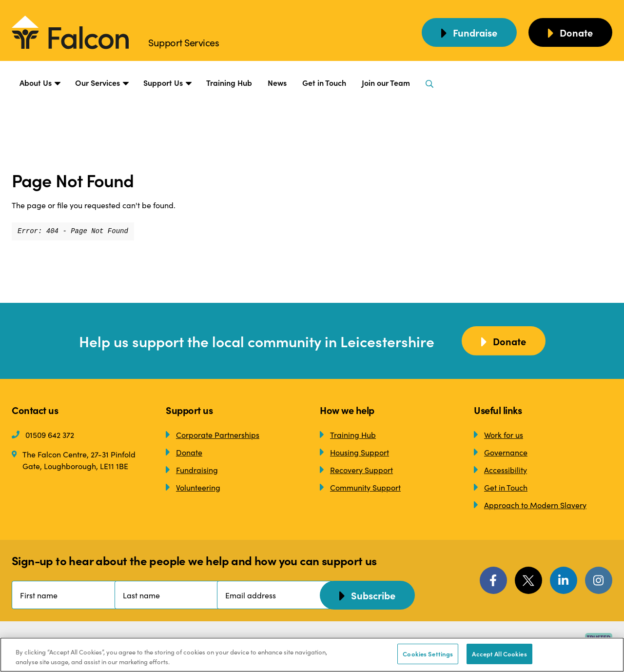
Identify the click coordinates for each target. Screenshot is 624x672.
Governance (501, 452)
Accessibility (500, 470)
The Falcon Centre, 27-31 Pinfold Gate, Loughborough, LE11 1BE (74, 460)
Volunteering (193, 487)
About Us (39, 83)
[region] (312, 655)
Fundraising (192, 470)
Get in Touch (324, 82)
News (277, 82)
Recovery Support (356, 470)
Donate (184, 452)
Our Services (101, 83)
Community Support (360, 487)
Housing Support (354, 452)
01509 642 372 (43, 435)
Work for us (498, 435)
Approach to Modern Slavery (530, 505)
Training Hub (229, 82)
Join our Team (386, 82)
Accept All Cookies (499, 654)
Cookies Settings (428, 654)
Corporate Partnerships (213, 435)
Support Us (167, 83)
